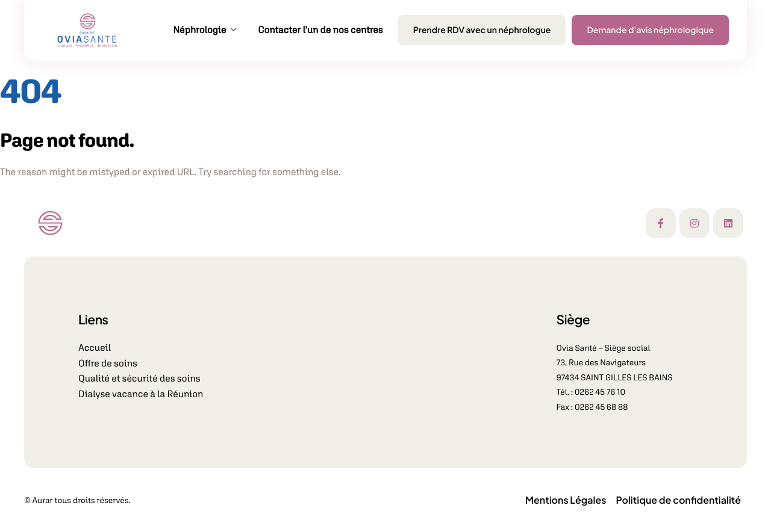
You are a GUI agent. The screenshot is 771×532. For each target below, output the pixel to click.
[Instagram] (695, 223)
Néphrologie (204, 30)
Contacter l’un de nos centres (320, 30)
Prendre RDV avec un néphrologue (482, 30)
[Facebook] (661, 223)
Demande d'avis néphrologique (650, 30)
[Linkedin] (728, 223)
